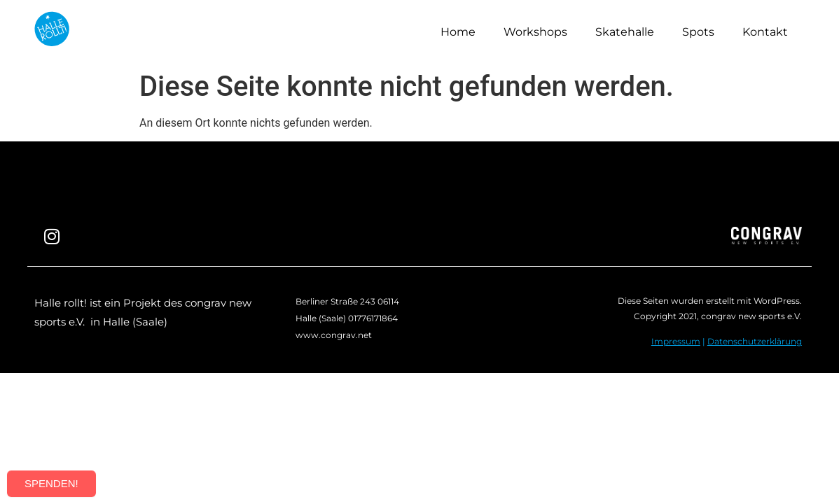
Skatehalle (625, 32)
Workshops (535, 32)
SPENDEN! (51, 483)
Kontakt (765, 32)
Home (458, 32)
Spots (698, 32)
